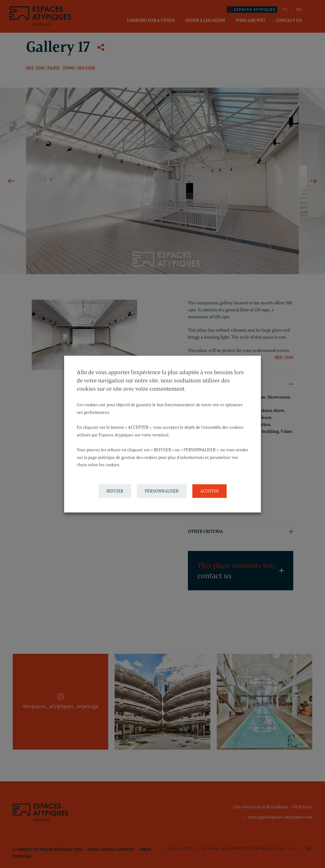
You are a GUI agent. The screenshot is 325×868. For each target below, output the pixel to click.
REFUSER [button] (115, 491)
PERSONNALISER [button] (162, 491)
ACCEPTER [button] (209, 491)
